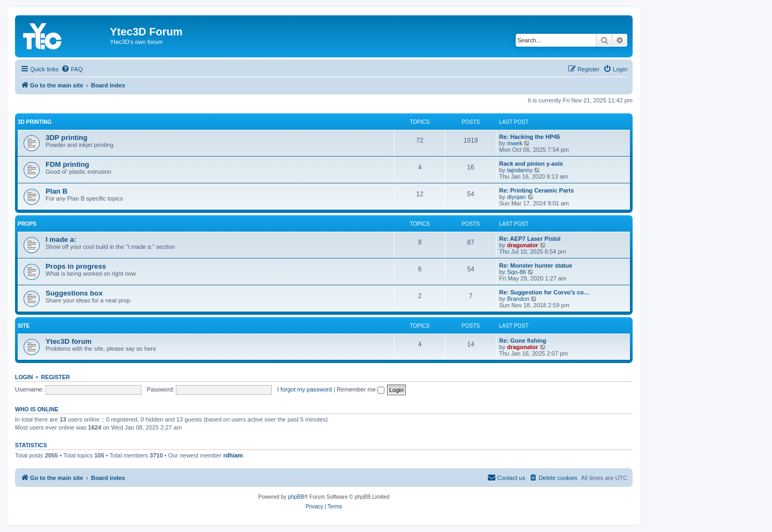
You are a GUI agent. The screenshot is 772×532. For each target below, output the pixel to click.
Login (24, 377)
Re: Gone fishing (523, 341)
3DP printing (66, 138)
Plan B (57, 191)
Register (56, 377)
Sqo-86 (517, 272)
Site (24, 326)
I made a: (61, 239)
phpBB (296, 497)
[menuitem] (72, 69)
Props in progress (76, 266)
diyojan (517, 197)
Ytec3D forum (69, 341)
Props (27, 224)
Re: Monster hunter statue (536, 265)
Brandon (518, 299)
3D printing (35, 122)
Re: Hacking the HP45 (530, 137)
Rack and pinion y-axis (531, 164)
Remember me (361, 389)
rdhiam (233, 455)
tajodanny (520, 170)
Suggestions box (74, 293)
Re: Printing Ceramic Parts (536, 190)
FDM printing (67, 164)
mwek (515, 143)
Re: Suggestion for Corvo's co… (544, 292)
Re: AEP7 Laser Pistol (530, 239)
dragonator (523, 245)
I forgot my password (305, 389)
